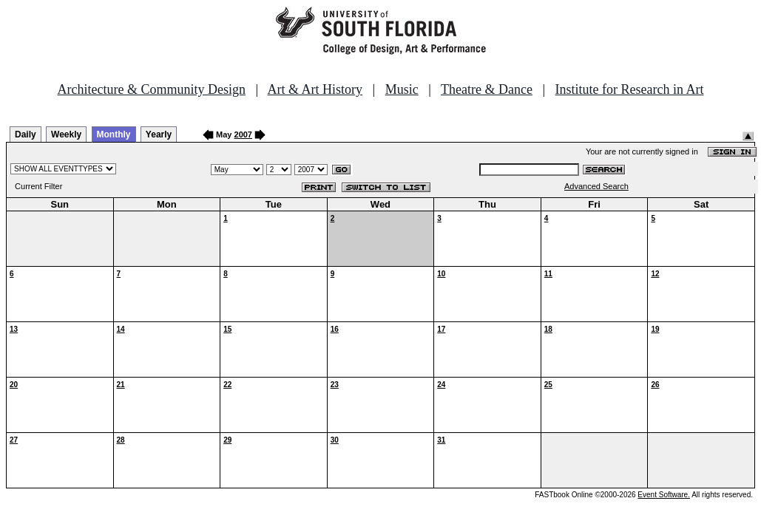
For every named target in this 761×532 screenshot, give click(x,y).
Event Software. (664, 495)
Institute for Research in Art (630, 89)
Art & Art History (315, 89)
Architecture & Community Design (152, 89)
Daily (26, 134)
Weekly (66, 134)
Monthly (114, 134)
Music (402, 89)
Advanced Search (596, 186)
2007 (243, 134)
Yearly (159, 134)
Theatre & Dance (487, 89)
